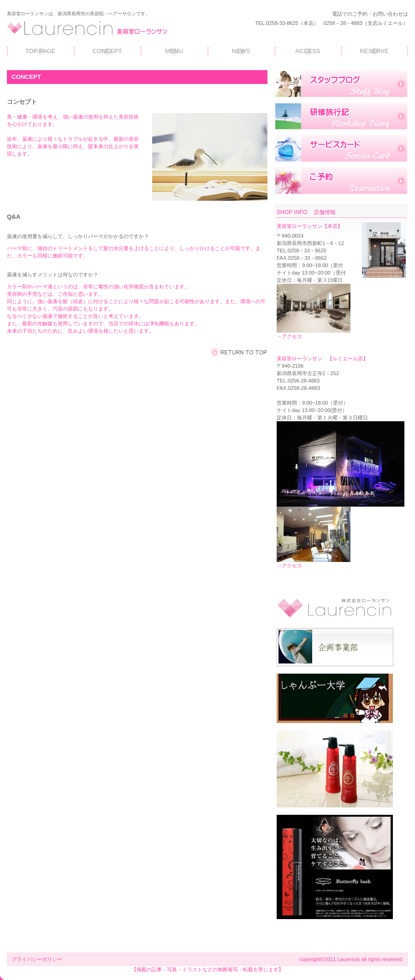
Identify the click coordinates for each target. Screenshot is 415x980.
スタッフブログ (341, 84)
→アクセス (289, 336)
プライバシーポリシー (37, 959)
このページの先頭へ (239, 353)
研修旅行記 (341, 116)
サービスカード (341, 149)
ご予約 (341, 181)
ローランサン (95, 28)
